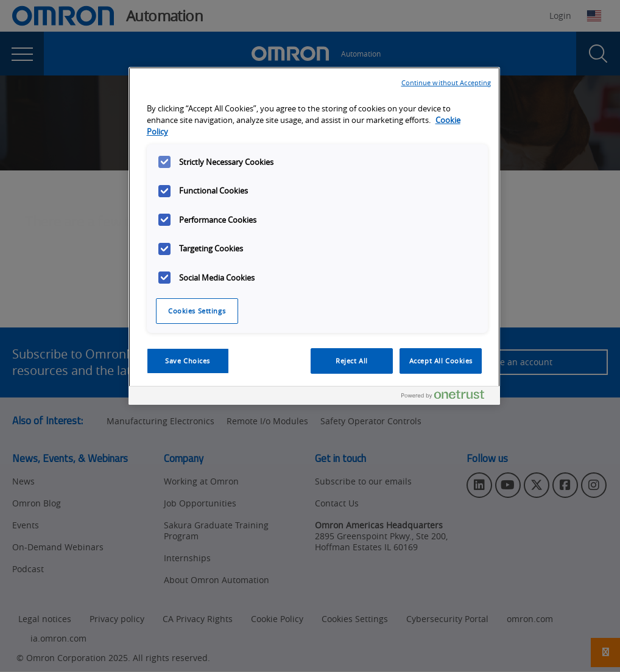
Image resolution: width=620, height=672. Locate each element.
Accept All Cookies (441, 361)
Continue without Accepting (446, 82)
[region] (315, 236)
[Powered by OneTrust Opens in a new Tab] (448, 397)
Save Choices (188, 361)
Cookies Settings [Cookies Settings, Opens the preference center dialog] (197, 311)
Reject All (352, 361)
